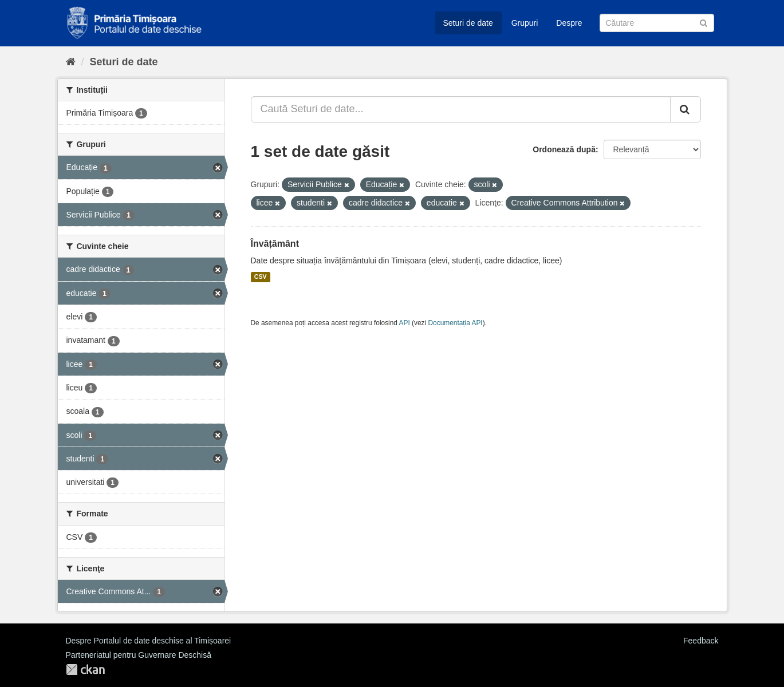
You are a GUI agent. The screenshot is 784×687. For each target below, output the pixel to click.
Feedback (701, 641)
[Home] (71, 62)
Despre (569, 23)
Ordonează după (564, 149)
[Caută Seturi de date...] (461, 109)
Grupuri (525, 23)
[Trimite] (704, 22)
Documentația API (456, 323)
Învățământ (275, 244)
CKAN (85, 670)
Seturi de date (468, 23)
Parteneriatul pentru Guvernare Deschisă (139, 655)
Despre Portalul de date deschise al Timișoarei (149, 641)
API (405, 323)
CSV (261, 277)
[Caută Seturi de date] (657, 23)
